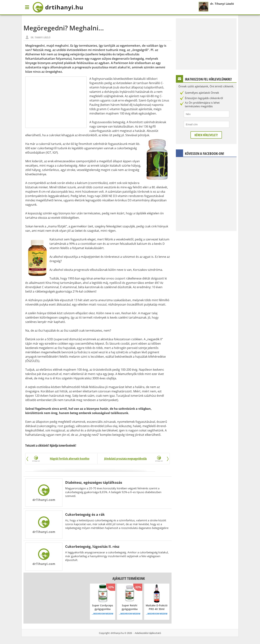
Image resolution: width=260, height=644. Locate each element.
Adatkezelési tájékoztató (148, 633)
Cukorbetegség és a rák (85, 514)
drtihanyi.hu (117, 633)
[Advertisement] (56, 102)
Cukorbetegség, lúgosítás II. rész (92, 546)
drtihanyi (58, 7)
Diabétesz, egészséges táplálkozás (94, 482)
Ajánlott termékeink (129, 578)
